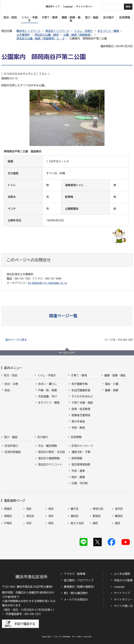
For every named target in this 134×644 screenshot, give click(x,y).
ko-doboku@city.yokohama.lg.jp (47, 283)
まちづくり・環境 (108, 31)
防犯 (7, 390)
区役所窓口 (11, 446)
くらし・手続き (83, 31)
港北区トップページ (57, 31)
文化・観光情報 (48, 446)
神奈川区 (98, 509)
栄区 (51, 516)
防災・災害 (11, 384)
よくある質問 (122, 574)
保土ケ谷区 (77, 523)
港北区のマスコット (50, 464)
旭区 (29, 509)
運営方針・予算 (81, 452)
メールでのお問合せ (76, 600)
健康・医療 (112, 390)
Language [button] (68, 7)
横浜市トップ (53, 7)
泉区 (51, 509)
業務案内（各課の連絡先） (80, 587)
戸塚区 (8, 523)
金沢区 (119, 509)
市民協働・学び (48, 396)
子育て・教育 (79, 375)
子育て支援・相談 (82, 403)
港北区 (30, 516)
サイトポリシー (123, 600)
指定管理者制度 (81, 464)
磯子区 (75, 509)
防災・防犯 (11, 375)
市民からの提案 (123, 580)
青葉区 (8, 509)
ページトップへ (67, 353)
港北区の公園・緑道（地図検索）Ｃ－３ (41, 38)
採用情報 (77, 458)
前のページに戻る (16, 340)
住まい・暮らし (48, 384)
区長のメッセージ (82, 446)
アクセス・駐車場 (75, 574)
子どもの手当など (82, 396)
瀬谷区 (75, 516)
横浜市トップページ (28, 31)
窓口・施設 (11, 437)
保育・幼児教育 (81, 409)
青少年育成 (78, 421)
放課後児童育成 (81, 415)
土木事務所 (23, 35)
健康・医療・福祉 (115, 375)
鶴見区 (119, 516)
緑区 (95, 523)
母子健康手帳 (80, 384)
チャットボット (84, 7)
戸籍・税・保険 (48, 390)
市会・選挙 (78, 471)
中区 (29, 523)
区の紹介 (43, 437)
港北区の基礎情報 (49, 458)
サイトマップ (122, 593)
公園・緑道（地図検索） (78, 35)
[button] (67, 316)
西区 (51, 523)
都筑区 (97, 516)
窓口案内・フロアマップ (79, 580)
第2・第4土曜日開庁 (76, 593)
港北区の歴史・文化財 (52, 452)
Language (119, 587)
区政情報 (76, 437)
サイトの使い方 (123, 606)
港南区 (8, 516)
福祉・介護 (112, 384)
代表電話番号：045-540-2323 (23, 614)
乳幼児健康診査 (81, 390)
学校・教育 (78, 428)
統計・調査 (78, 477)
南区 (118, 523)
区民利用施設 (13, 452)
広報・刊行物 (80, 483)
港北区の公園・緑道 (47, 35)
